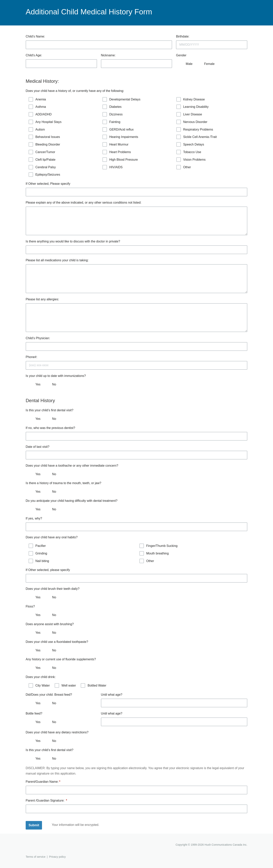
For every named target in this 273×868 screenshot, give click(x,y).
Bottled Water (93, 685)
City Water (39, 685)
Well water (65, 685)
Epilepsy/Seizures (44, 175)
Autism (37, 129)
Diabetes (112, 107)
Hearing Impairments (120, 137)
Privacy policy (57, 857)
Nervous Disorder (192, 122)
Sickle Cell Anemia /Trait (197, 137)
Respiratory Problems (195, 129)
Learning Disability (192, 107)
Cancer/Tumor (42, 152)
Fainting (111, 122)
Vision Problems (191, 160)
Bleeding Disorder (44, 144)
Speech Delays (190, 144)
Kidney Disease (191, 99)
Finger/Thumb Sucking (158, 546)
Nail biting (39, 561)
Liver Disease (189, 114)
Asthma (37, 107)
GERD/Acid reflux (118, 129)
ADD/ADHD (40, 114)
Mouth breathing (154, 553)
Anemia (37, 99)
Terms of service (36, 857)
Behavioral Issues (44, 137)
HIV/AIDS (112, 167)
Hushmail (41, 845)
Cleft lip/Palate (42, 160)
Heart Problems (117, 152)
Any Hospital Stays (45, 122)
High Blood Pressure (120, 160)
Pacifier (37, 546)
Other (184, 167)
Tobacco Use (189, 152)
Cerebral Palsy (42, 167)
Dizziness (112, 114)
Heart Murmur (115, 144)
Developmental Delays (121, 99)
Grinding (38, 553)
